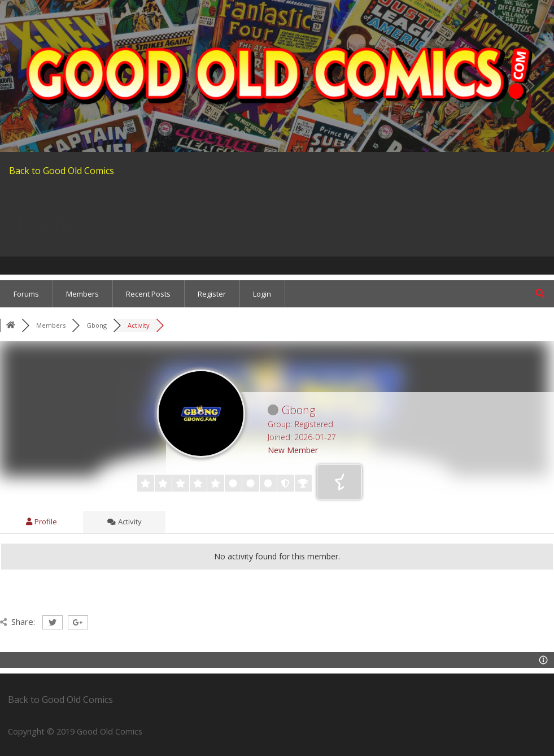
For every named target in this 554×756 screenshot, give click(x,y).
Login (262, 294)
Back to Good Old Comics (62, 171)
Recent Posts (148, 294)
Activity (125, 522)
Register (212, 294)
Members (82, 294)
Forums (26, 294)
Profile (42, 522)
